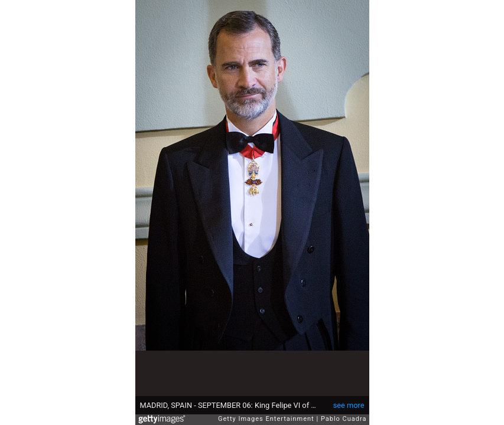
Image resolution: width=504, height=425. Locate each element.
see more (349, 405)
